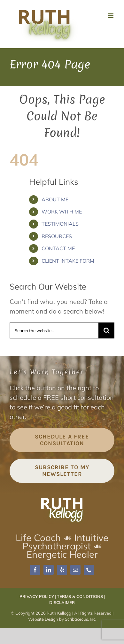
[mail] (75, 570)
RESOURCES (57, 236)
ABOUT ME (55, 199)
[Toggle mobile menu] (111, 16)
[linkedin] (49, 570)
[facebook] (35, 570)
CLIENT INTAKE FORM (68, 261)
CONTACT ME (58, 248)
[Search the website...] (54, 330)
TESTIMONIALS (60, 224)
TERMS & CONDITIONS (80, 596)
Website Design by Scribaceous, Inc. (62, 619)
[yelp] (62, 570)
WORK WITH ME (62, 212)
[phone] (89, 570)
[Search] (106, 330)
